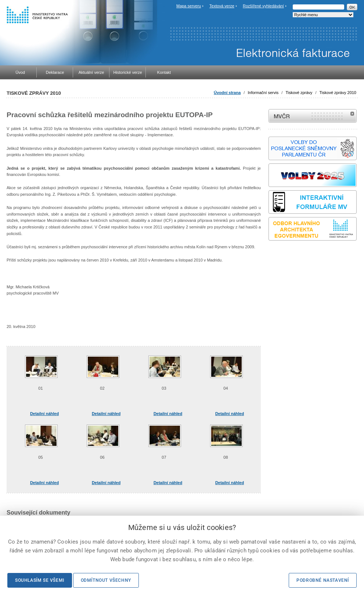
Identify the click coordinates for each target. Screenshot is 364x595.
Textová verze (222, 6)
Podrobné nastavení (323, 580)
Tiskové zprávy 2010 (338, 93)
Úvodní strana (227, 93)
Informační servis (263, 93)
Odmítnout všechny (106, 580)
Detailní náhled (44, 414)
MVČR (313, 116)
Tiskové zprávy (299, 93)
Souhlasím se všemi (40, 580)
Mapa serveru (189, 6)
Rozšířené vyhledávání (263, 6)
